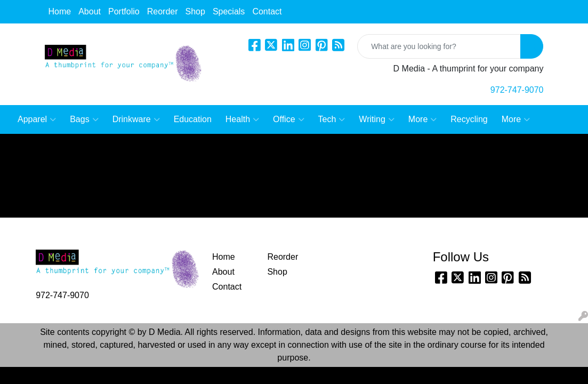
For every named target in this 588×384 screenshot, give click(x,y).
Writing (377, 119)
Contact (267, 11)
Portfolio (124, 11)
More (422, 119)
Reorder (163, 11)
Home (60, 11)
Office (289, 119)
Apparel (37, 119)
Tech (332, 119)
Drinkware (136, 119)
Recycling (469, 119)
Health (242, 119)
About (90, 11)
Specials (229, 11)
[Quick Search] (439, 46)
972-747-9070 (517, 90)
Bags (84, 119)
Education (193, 119)
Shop (195, 11)
